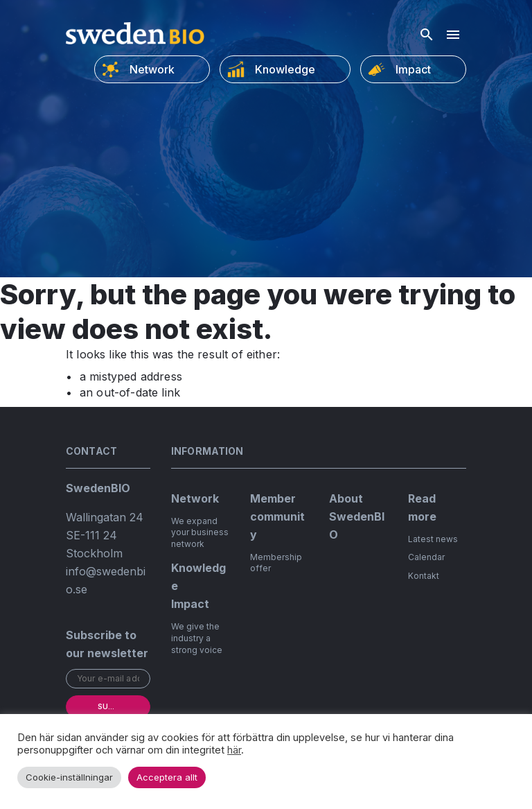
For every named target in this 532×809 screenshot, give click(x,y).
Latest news (433, 539)
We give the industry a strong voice (197, 638)
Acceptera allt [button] (167, 777)
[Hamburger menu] (453, 35)
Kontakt (424, 576)
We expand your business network (200, 533)
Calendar (426, 557)
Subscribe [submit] (118, 706)
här (234, 750)
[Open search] (427, 35)
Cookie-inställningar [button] (69, 777)
